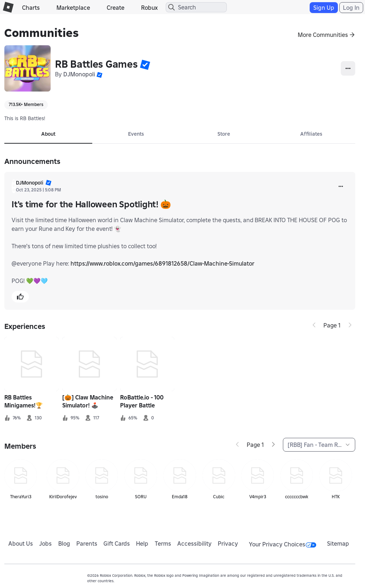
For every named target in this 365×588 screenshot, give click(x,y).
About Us (21, 543)
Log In (351, 8)
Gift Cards (117, 543)
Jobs (45, 543)
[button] (145, 64)
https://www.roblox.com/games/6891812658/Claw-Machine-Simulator (162, 263)
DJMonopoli (79, 74)
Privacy (228, 543)
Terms (163, 543)
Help (142, 543)
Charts (31, 8)
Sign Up (324, 8)
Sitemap (338, 543)
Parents (87, 543)
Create (116, 8)
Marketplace (73, 8)
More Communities (323, 35)
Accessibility (194, 543)
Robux (149, 8)
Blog (64, 543)
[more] (341, 186)
